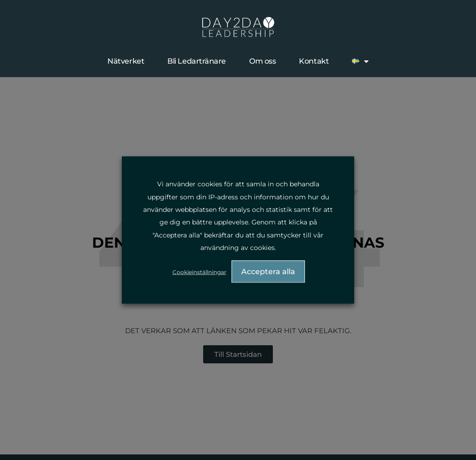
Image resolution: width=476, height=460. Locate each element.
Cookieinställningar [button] (199, 272)
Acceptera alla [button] (268, 271)
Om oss (262, 61)
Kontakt (314, 61)
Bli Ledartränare (197, 61)
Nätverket (126, 61)
